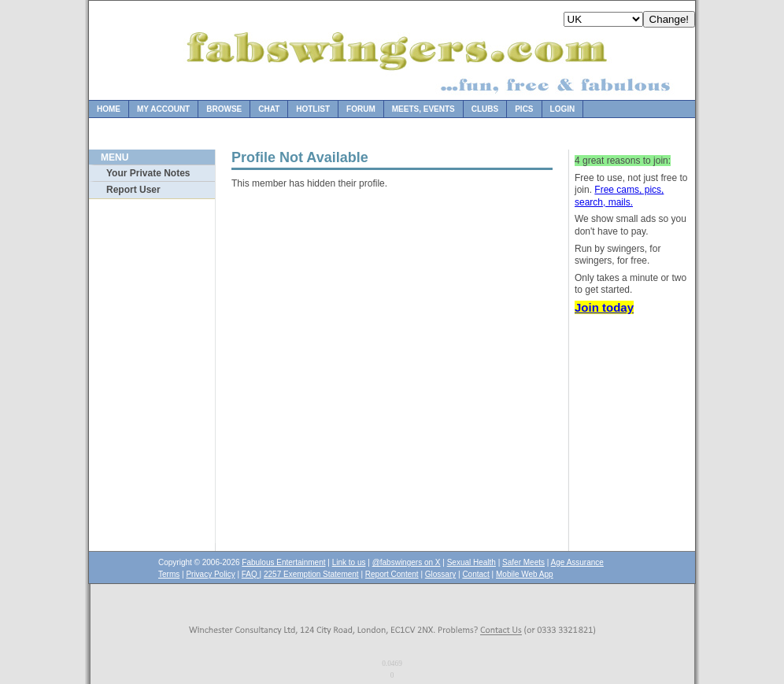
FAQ (251, 574)
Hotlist (313, 109)
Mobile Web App (525, 574)
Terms (169, 574)
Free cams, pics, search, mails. (619, 196)
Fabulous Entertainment (283, 562)
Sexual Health (472, 562)
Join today (604, 307)
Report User (133, 190)
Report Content (392, 574)
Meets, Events (423, 109)
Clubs (485, 109)
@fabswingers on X (407, 562)
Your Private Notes (148, 173)
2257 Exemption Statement (311, 574)
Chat (269, 109)
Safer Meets (523, 562)
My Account (163, 109)
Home (109, 109)
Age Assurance (577, 562)
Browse (224, 109)
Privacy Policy (210, 574)
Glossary (440, 574)
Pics (524, 109)
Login (563, 109)
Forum (361, 109)
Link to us (349, 562)
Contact (475, 574)
